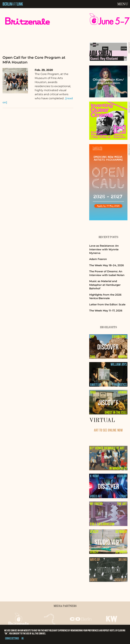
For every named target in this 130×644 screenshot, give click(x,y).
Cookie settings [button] (12, 638)
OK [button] (23, 638)
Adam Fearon (98, 259)
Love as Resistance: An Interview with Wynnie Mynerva (104, 249)
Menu (123, 4)
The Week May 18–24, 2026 (106, 265)
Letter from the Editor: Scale (107, 304)
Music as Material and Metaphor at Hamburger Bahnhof (105, 285)
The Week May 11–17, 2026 (106, 311)
